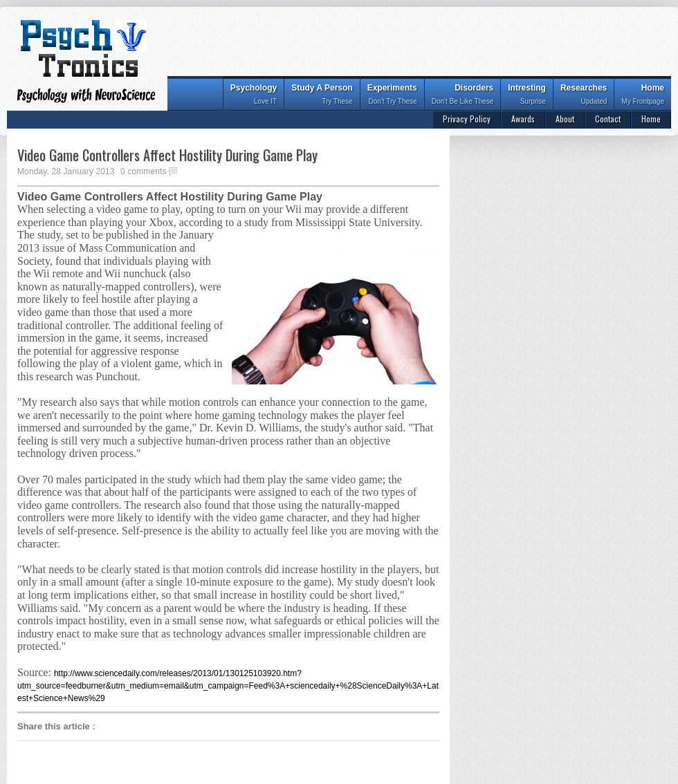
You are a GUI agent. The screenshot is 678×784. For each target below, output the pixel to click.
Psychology (254, 96)
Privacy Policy (467, 119)
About (565, 119)
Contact (608, 119)
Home (643, 96)
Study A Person (322, 96)
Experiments (392, 96)
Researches (584, 96)
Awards (523, 119)
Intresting (527, 96)
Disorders (463, 96)
